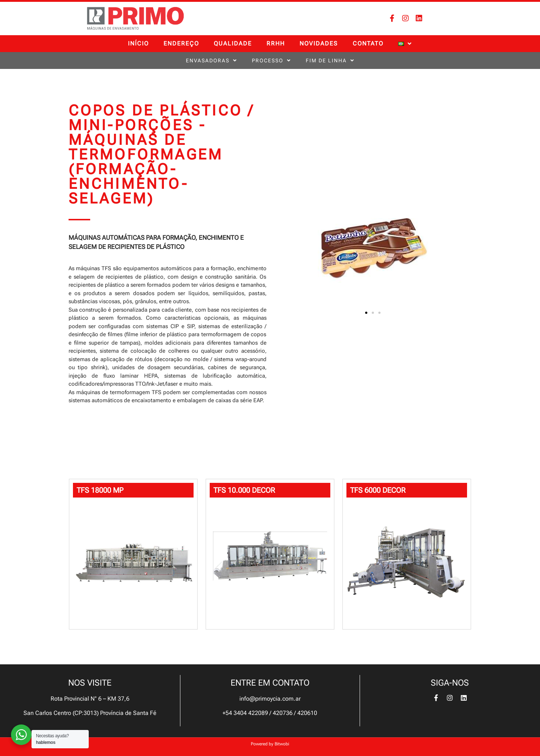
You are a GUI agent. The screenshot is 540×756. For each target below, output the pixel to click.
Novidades (319, 43)
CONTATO (368, 43)
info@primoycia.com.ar (270, 699)
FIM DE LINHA (330, 60)
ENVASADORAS (212, 60)
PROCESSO (271, 60)
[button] (366, 313)
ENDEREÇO (181, 43)
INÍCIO (138, 43)
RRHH (276, 43)
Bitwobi (282, 744)
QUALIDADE (233, 43)
